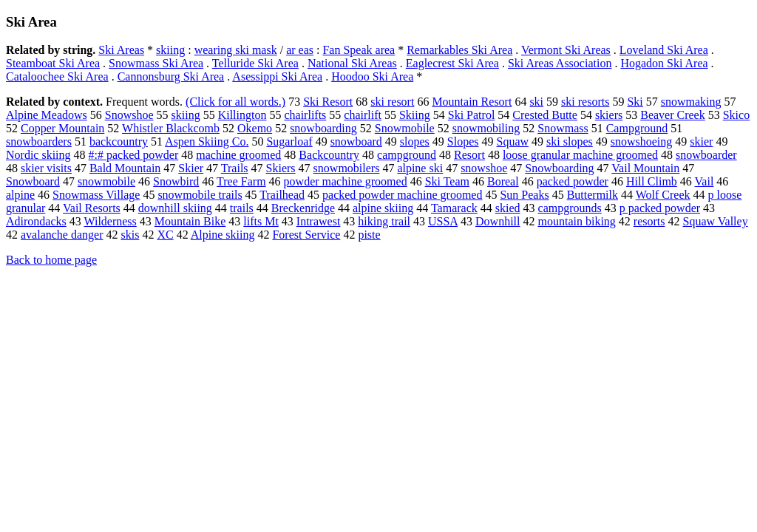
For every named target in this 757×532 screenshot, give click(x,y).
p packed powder (660, 208)
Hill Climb (652, 181)
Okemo (255, 128)
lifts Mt (261, 221)
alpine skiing (383, 208)
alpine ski (420, 168)
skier (701, 141)
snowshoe (484, 168)
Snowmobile (405, 128)
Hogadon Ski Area (664, 63)
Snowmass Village (96, 195)
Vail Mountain (645, 168)
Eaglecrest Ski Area (452, 63)
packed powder (573, 181)
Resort (469, 155)
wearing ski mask (236, 50)
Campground (637, 128)
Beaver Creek (673, 115)
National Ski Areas (352, 63)
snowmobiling (486, 128)
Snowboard (33, 181)
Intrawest (319, 221)
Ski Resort (328, 102)
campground (407, 155)
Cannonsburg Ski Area (171, 76)
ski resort (392, 102)
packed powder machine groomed (402, 195)
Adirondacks (36, 221)
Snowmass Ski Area (156, 63)
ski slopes (570, 141)
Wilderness (110, 221)
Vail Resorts (92, 208)
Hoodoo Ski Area (372, 76)
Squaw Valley (715, 221)
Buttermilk (593, 195)
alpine (20, 195)
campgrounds (570, 208)
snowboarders (39, 141)
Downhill (498, 221)
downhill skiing (175, 208)
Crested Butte (545, 115)
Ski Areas (121, 50)
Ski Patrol (472, 115)
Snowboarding (559, 168)
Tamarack (454, 208)
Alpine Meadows (47, 115)
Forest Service (306, 235)
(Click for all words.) (235, 102)
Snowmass (563, 128)
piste (369, 235)
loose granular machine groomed (580, 155)
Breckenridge (303, 208)
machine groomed (238, 155)
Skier (191, 168)
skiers (609, 115)
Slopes (463, 141)
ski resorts (585, 102)
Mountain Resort (472, 102)
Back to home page (51, 260)
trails (242, 208)
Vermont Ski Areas (566, 50)
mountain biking (577, 221)
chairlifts (305, 115)
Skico (736, 115)
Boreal (503, 181)
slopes (415, 141)
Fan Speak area (359, 50)
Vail (705, 181)
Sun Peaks (524, 195)
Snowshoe (129, 115)
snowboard (356, 141)
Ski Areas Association (560, 63)
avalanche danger (62, 235)
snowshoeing (642, 141)
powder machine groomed (346, 181)
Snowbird (176, 181)
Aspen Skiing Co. (207, 141)
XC (165, 235)
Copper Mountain (62, 128)
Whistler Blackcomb (171, 128)
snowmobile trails (200, 195)
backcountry (119, 141)
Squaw (513, 141)
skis (130, 235)
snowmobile (106, 181)
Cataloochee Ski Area (57, 76)
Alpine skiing (223, 235)
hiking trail (384, 221)
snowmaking (691, 102)
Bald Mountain (125, 168)
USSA (443, 221)
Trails (235, 168)
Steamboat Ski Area (53, 63)
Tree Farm (241, 181)
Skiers (281, 168)
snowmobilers (347, 168)
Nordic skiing (38, 155)
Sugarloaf (289, 141)
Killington (242, 115)
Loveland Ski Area (664, 50)
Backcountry (329, 155)
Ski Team (447, 181)
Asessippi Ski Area (277, 76)
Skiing (415, 115)
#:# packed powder (134, 155)
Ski (635, 102)
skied (508, 208)
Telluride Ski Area (255, 63)
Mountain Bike (190, 221)
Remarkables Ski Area (459, 50)
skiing (170, 50)
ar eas (300, 50)
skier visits (46, 168)
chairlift (363, 115)
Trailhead (282, 195)
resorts (649, 221)
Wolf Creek (663, 195)
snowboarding (323, 128)
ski (536, 102)
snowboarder (706, 155)
